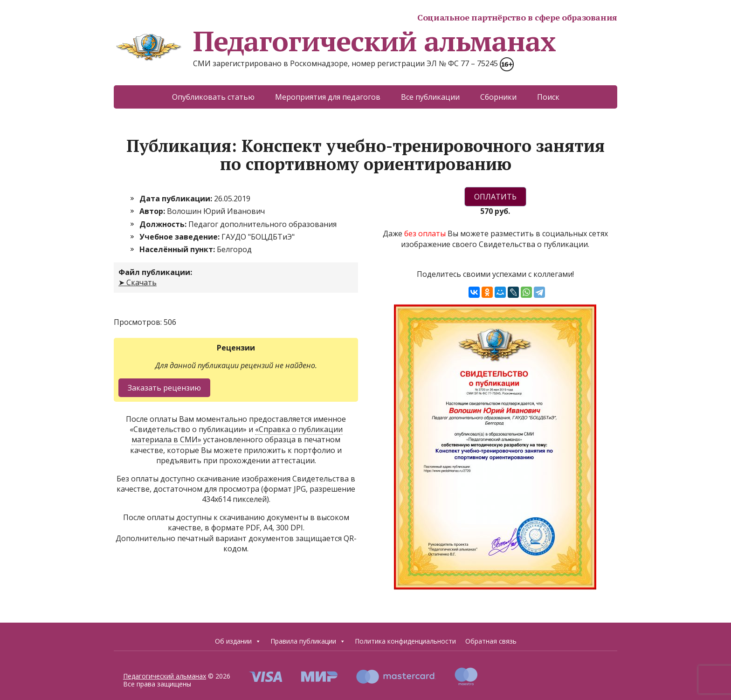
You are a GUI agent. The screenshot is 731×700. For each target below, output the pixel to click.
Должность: (164, 224)
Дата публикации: (177, 199)
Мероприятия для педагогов (328, 97)
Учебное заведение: (180, 237)
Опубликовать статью (213, 97)
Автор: (153, 211)
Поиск (548, 97)
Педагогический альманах (334, 41)
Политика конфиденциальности (405, 641)
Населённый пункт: (178, 249)
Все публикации (430, 97)
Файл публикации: (155, 272)
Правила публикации (308, 641)
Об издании (238, 641)
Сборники (498, 97)
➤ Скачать (138, 282)
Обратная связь (491, 641)
